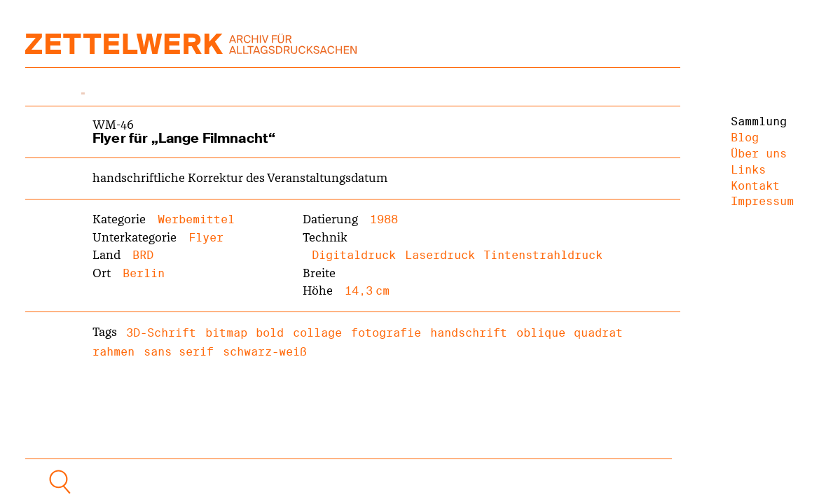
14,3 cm (367, 291)
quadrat (598, 333)
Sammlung (759, 121)
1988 (384, 219)
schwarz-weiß (265, 352)
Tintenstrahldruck (543, 255)
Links (748, 170)
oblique (541, 333)
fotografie (386, 333)
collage (317, 333)
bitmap (226, 333)
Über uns (759, 154)
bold (270, 333)
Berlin (144, 273)
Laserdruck (440, 255)
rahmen (113, 352)
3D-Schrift (161, 333)
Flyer (206, 238)
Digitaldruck (354, 255)
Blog (745, 138)
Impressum (762, 201)
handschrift (469, 333)
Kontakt (755, 186)
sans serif (179, 352)
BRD (143, 255)
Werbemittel (196, 219)
